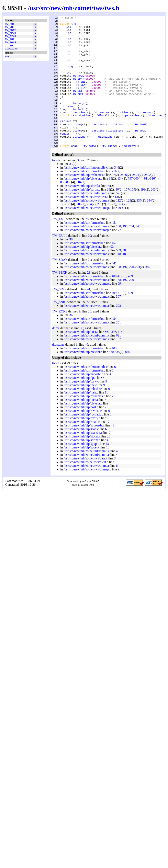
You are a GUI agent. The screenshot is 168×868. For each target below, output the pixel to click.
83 (124, 234)
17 (108, 448)
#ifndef (66, 143)
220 (132, 293)
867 (107, 358)
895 (114, 358)
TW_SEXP (10, 36)
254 (132, 253)
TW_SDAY (10, 32)
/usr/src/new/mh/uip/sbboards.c (84, 452)
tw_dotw (89, 172)
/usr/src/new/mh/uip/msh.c (81, 419)
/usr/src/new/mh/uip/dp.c (80, 404)
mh (68, 8)
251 (119, 349)
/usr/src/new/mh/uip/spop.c (81, 470)
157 (127, 216)
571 (119, 219)
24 (88, 315)
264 (89, 230)
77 (119, 256)
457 (114, 269)
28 (108, 216)
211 (114, 197)
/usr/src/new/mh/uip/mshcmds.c (84, 201)
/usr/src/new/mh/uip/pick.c (81, 426)
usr (34, 8)
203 (153, 216)
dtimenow (144, 132)
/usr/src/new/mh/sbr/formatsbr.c (84, 197)
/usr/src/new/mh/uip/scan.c (81, 455)
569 (119, 277)
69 (119, 310)
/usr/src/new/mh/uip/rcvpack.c (83, 441)
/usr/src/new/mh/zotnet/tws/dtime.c (86, 227)
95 (110, 205)
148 (119, 280)
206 (79, 230)
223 (137, 293)
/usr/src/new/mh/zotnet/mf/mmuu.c (86, 477)
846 (127, 378)
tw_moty (129, 172)
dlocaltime (106, 135)
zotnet (83, 8)
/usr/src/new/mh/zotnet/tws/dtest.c (86, 223)
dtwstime (155, 135)
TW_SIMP (10, 39)
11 (106, 419)
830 (111, 378)
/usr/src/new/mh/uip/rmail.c (82, 448)
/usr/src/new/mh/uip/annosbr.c (83, 400)
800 (136, 205)
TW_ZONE (10, 47)
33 (71, 190)
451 (114, 249)
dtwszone (11, 54)
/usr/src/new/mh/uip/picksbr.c (83, 205)
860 (69, 208)
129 (129, 227)
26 (90, 338)
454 (114, 345)
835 (117, 378)
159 (133, 216)
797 (130, 205)
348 (117, 194)
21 (89, 286)
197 (125, 293)
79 (119, 234)
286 (100, 230)
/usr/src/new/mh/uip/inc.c (80, 411)
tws (98, 8)
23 (89, 299)
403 (114, 374)
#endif (65, 157)
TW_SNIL (10, 43)
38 (71, 266)
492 (111, 273)
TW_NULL (10, 28)
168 (119, 293)
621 (119, 362)
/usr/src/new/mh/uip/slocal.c (82, 212)
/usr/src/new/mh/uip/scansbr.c (83, 459)
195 (125, 253)
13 (116, 223)
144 (149, 227)
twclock (78, 128)
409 (114, 302)
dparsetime (132, 135)
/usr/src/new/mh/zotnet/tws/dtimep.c (87, 234)
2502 (147, 201)
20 (89, 262)
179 (69, 230)
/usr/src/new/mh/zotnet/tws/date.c (86, 485)
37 (113, 201)
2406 (124, 201)
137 (139, 227)
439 (130, 302)
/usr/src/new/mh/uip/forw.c (81, 408)
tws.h (112, 8)
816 (152, 205)
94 (109, 212)
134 (120, 205)
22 (88, 328)
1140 (121, 358)
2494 (136, 201)
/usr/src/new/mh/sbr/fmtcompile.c (86, 194)
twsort (71, 124)
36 (117, 216)
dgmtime (85, 135)
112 (118, 227)
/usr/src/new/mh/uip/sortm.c (82, 216)
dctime (124, 132)
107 (119, 365)
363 (120, 230)
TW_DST (10, 25)
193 (143, 216)
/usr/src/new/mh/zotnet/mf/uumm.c (86, 219)
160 (119, 253)
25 (87, 245)
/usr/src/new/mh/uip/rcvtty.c (82, 444)
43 (113, 452)
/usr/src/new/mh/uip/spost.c (81, 474)
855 (63, 208)
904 (79, 208)
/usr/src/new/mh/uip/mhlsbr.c (83, 415)
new (56, 8)
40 (87, 371)
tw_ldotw (109, 172)
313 (110, 230)
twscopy (78, 121)
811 (147, 205)
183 (125, 280)
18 (108, 474)
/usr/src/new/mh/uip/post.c (81, 358)
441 (114, 290)
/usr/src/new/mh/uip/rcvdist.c (83, 437)
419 (120, 302)
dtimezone (102, 132)
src (45, 8)
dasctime (79, 132)
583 (125, 277)
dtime (9, 50)
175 (63, 230)
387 (148, 293)
